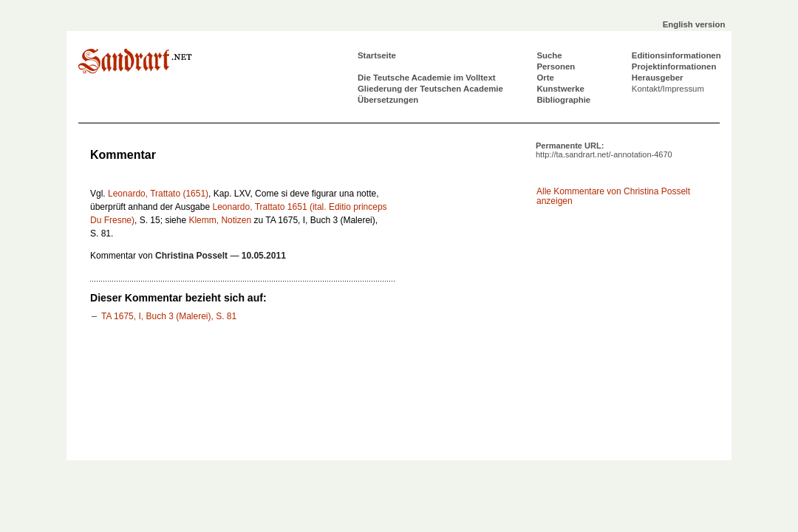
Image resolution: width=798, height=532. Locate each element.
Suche (549, 55)
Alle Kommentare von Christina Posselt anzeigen (613, 196)
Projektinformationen (674, 66)
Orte (545, 78)
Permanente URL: (604, 150)
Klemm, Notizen (220, 220)
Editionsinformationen (676, 55)
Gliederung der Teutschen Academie (430, 89)
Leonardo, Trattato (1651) (158, 194)
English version (694, 24)
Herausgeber (658, 78)
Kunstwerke (560, 89)
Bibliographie (563, 100)
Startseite (377, 55)
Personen (556, 66)
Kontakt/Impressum (668, 89)
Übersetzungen (388, 100)
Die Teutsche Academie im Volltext (427, 78)
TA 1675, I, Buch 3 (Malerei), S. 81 (169, 316)
